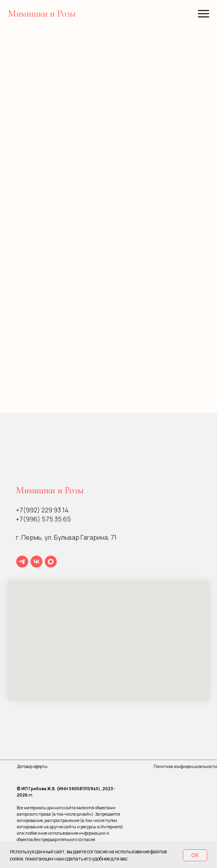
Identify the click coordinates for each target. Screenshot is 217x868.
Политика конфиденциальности (185, 766)
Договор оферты (32, 766)
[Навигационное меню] (204, 14)
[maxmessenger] (51, 562)
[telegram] (22, 562)
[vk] (36, 562)
